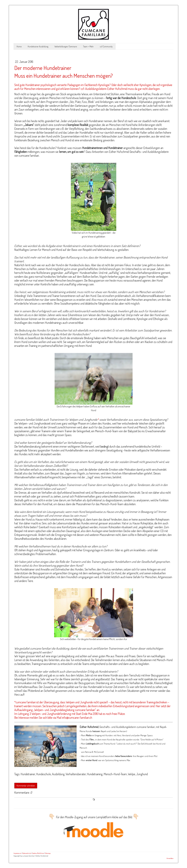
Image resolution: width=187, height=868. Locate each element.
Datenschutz (27, 853)
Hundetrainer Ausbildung (38, 46)
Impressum (17, 853)
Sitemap (48, 853)
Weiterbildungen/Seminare (66, 46)
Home (19, 46)
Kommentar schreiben (26, 786)
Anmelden (170, 858)
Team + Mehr (88, 46)
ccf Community (106, 46)
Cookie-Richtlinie (38, 853)
